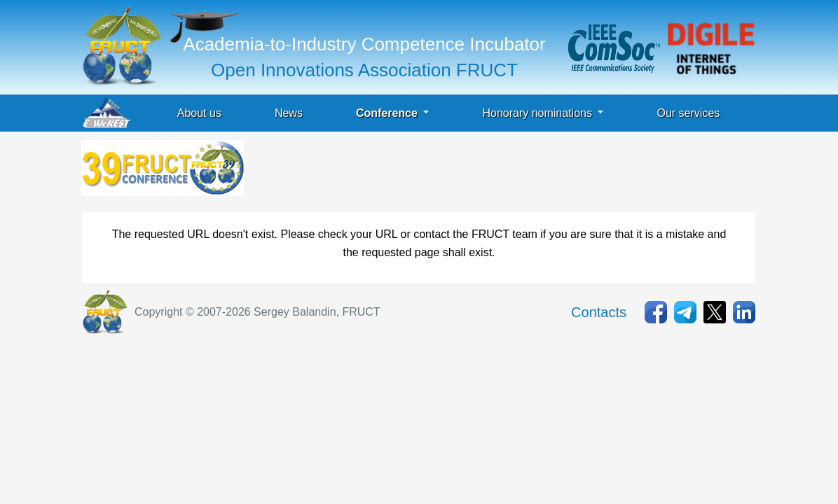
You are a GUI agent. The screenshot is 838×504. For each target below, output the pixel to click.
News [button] (289, 113)
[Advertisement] (502, 171)
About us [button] (199, 113)
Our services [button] (688, 113)
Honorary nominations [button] (538, 113)
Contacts (599, 312)
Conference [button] (388, 113)
